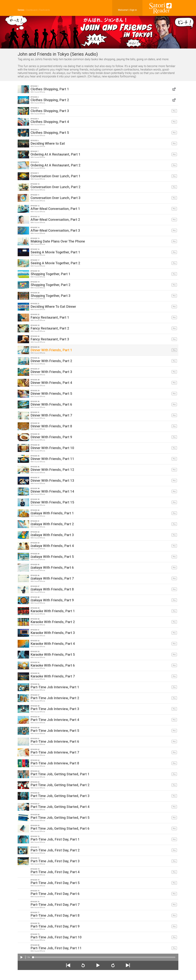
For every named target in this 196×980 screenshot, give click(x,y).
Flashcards (44, 10)
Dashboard (32, 10)
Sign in (133, 10)
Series (21, 10)
